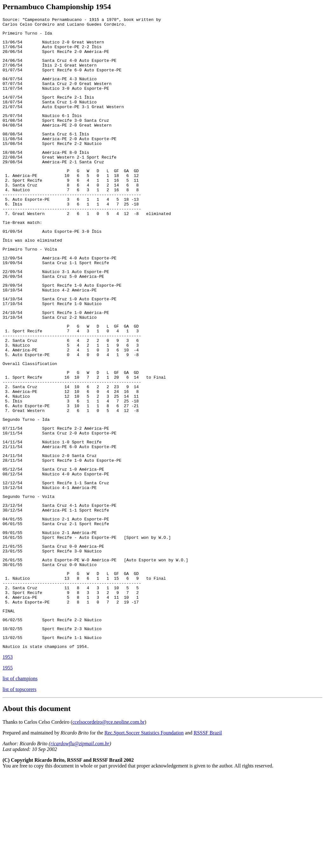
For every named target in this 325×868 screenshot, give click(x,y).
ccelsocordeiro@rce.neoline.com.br (109, 816)
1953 (8, 751)
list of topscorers (20, 783)
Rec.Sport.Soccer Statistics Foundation (144, 827)
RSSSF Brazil (208, 827)
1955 (8, 762)
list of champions (20, 773)
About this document (37, 803)
